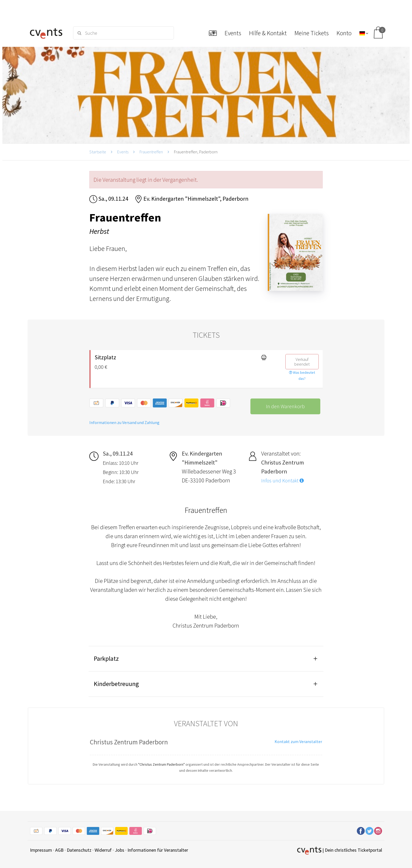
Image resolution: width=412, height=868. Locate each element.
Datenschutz (79, 850)
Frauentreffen (151, 152)
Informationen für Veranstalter (158, 850)
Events (123, 152)
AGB (59, 850)
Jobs (120, 850)
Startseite (98, 152)
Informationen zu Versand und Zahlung (124, 422)
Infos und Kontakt (282, 481)
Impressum (41, 850)
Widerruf (103, 850)
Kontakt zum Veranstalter (298, 741)
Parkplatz (106, 658)
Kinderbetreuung (116, 684)
